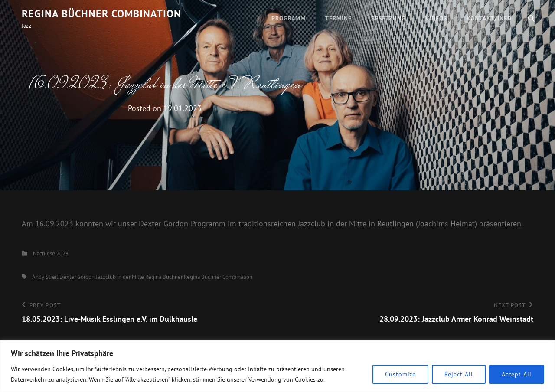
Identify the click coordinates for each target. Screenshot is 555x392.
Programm (289, 18)
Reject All (459, 374)
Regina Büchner (164, 277)
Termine (338, 18)
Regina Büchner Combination (101, 14)
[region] (277, 366)
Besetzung (388, 18)
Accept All (517, 374)
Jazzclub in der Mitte (120, 277)
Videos (436, 18)
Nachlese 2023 (51, 253)
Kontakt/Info (489, 18)
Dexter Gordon (77, 277)
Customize (400, 374)
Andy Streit (45, 277)
